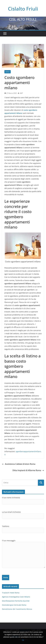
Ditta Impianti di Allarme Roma (28, 470)
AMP (21, 93)
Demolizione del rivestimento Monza (17, 609)
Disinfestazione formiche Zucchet (16, 601)
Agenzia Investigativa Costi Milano (16, 597)
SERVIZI (8, 72)
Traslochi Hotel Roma (11, 593)
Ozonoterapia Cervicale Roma (14, 605)
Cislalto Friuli (23, 9)
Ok (23, 640)
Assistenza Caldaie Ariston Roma (19, 464)
